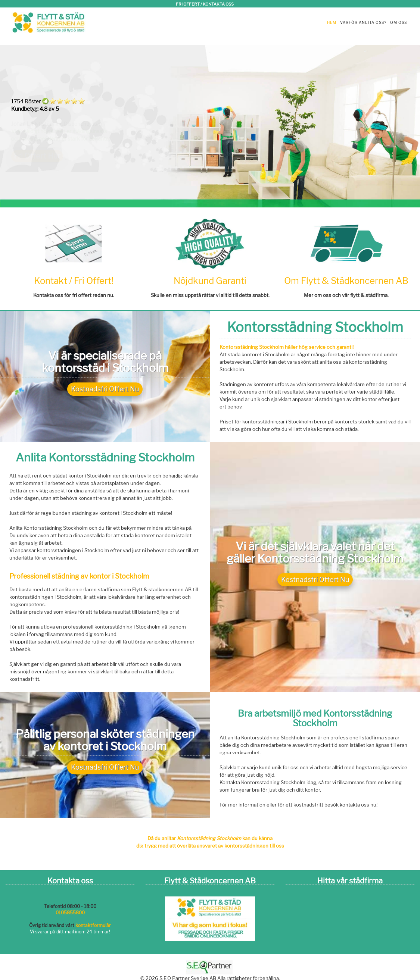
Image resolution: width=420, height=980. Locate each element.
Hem (332, 22)
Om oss (399, 22)
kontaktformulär (93, 925)
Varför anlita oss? (363, 22)
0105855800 (70, 913)
